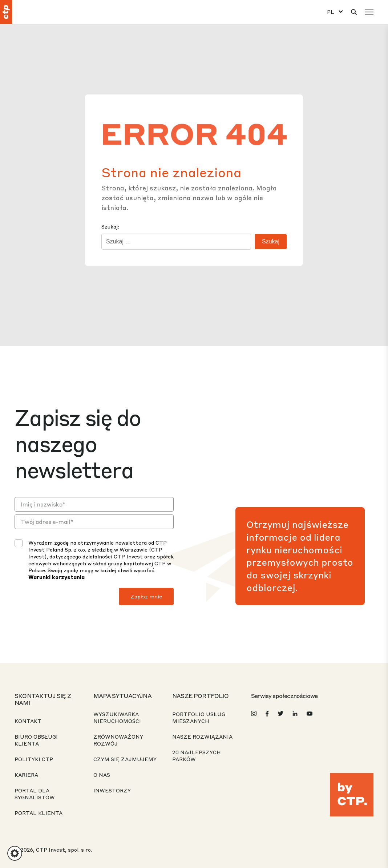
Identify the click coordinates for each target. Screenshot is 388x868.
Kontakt (28, 721)
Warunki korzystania (56, 577)
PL (331, 12)
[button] (15, 853)
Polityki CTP (34, 759)
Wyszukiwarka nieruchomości (117, 717)
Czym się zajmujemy (125, 759)
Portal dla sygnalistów (35, 794)
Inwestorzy (112, 790)
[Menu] (369, 12)
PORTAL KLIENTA (39, 813)
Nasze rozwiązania (202, 736)
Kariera (26, 775)
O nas (102, 775)
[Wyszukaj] (354, 12)
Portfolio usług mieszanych (199, 717)
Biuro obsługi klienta (36, 740)
